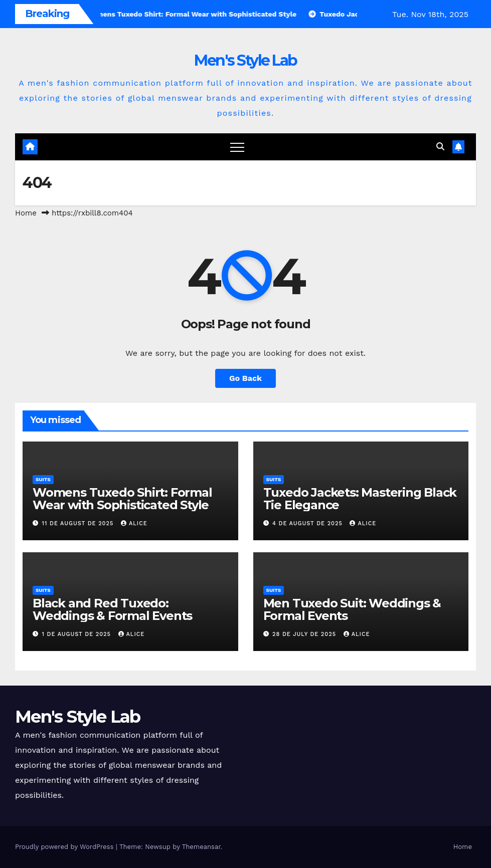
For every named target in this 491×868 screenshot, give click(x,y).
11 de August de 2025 (79, 523)
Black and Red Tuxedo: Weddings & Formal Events (112, 609)
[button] (440, 147)
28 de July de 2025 (305, 634)
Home (26, 213)
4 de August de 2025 (308, 523)
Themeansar (201, 847)
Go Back (245, 378)
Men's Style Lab (245, 60)
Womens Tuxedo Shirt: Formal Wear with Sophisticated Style (122, 499)
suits (43, 479)
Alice (134, 523)
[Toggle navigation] (237, 147)
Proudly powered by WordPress (65, 847)
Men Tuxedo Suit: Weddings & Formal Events (352, 609)
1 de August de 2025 (78, 634)
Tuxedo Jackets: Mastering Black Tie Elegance (360, 499)
